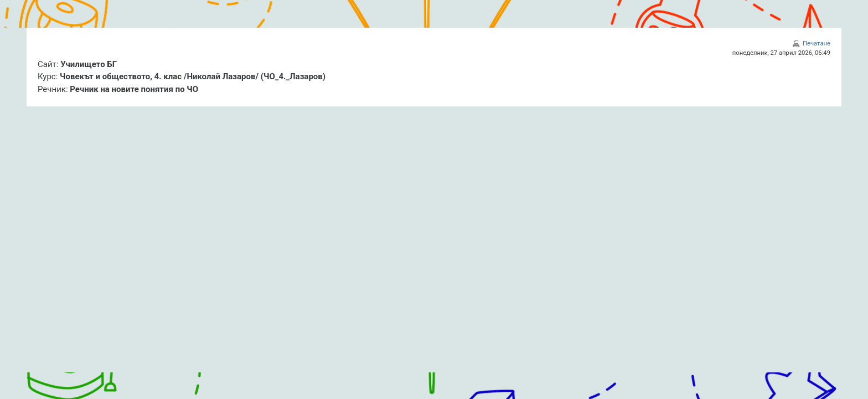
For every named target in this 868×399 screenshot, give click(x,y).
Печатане (817, 44)
